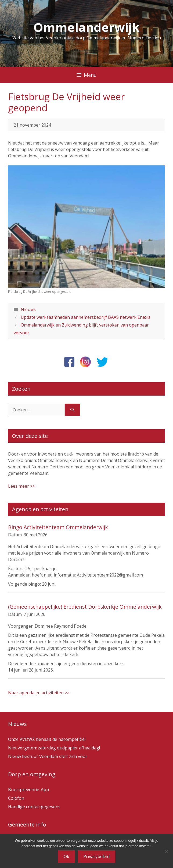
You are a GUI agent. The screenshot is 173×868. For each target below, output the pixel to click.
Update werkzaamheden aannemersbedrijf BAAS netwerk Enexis (86, 317)
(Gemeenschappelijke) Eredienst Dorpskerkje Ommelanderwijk (85, 607)
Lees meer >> (21, 486)
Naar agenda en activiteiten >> (39, 693)
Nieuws (28, 309)
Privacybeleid (96, 856)
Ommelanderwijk (86, 27)
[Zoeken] (72, 410)
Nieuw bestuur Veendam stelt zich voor (48, 756)
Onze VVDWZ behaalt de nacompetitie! (47, 739)
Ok (66, 856)
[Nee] (166, 851)
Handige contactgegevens (34, 807)
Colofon (16, 798)
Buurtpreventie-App (28, 790)
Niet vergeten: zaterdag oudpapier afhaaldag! (54, 748)
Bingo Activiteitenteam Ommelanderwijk (58, 527)
